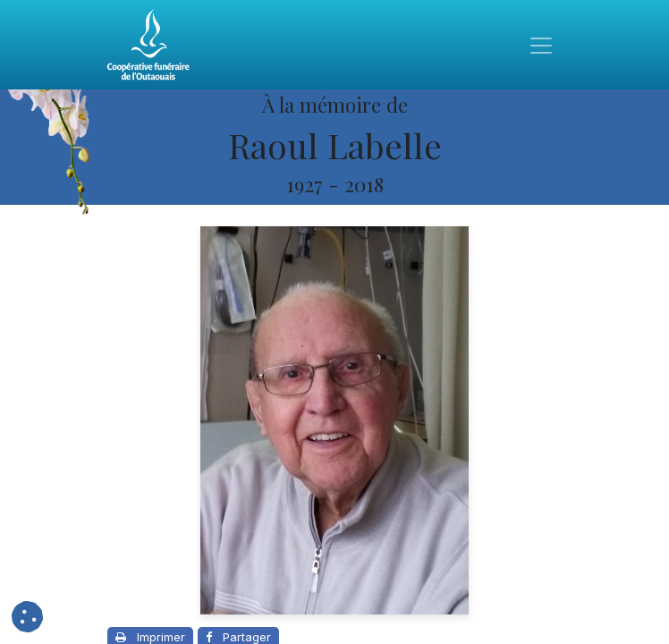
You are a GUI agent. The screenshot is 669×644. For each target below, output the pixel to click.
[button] (27, 617)
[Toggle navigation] (541, 45)
